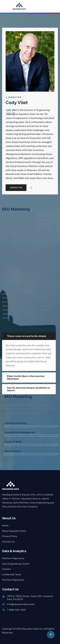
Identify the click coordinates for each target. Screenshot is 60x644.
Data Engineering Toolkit (16, 564)
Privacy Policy (10, 536)
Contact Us (8, 542)
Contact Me (16, 188)
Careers (6, 569)
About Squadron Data (14, 531)
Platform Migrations (13, 558)
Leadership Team (12, 574)
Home (5, 526)
